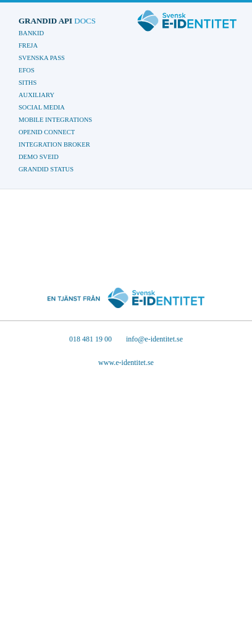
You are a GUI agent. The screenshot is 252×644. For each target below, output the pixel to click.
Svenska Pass (42, 58)
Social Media (42, 107)
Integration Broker (54, 144)
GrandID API (57, 21)
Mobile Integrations (55, 120)
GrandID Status (46, 169)
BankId (31, 33)
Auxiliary (36, 95)
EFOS (27, 70)
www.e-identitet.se (126, 363)
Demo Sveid (39, 157)
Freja (28, 45)
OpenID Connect (47, 132)
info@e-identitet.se (154, 339)
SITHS (27, 83)
